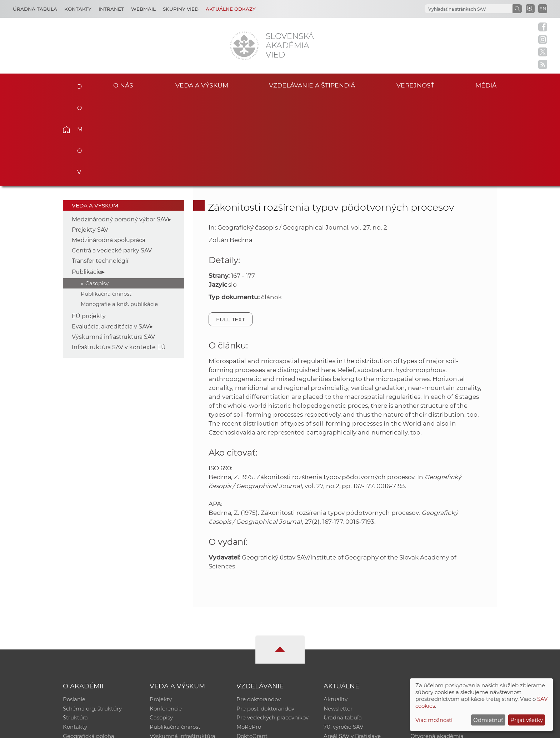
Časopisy (97, 195)
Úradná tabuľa (343, 630)
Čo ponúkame (342, 657)
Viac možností (434, 720)
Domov (77, 84)
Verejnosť (415, 85)
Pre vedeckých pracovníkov (272, 630)
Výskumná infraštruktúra (182, 648)
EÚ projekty (89, 228)
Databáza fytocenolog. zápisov (451, 630)
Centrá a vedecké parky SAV (112, 162)
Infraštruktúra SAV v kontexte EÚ (119, 259)
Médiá (486, 85)
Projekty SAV (90, 141)
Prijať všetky (527, 720)
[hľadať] (468, 9)
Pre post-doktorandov (265, 620)
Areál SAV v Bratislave (352, 648)
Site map (386, 729)
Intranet (111, 9)
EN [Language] (543, 9)
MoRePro (249, 639)
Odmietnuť (488, 720)
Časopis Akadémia (435, 639)
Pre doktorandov (259, 611)
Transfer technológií (100, 172)
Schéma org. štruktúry (92, 620)
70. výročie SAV (343, 639)
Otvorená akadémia (437, 648)
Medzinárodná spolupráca (109, 152)
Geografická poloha (89, 648)
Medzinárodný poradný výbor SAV (120, 131)
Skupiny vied (181, 9)
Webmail (143, 9)
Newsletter (338, 620)
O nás (123, 85)
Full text (231, 231)
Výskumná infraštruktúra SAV (113, 248)
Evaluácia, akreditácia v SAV (111, 238)
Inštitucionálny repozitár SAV (449, 611)
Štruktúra (75, 630)
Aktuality (336, 611)
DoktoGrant (252, 648)
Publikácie (87, 183)
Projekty (161, 611)
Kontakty (78, 9)
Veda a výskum (202, 85)
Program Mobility (259, 657)
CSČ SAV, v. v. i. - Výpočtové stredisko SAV (169, 729)
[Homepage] (244, 46)
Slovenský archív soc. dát (443, 620)
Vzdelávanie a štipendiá (312, 85)
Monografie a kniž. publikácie (119, 215)
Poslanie (74, 611)
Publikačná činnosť (106, 205)
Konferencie (166, 620)
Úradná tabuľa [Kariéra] (35, 9)
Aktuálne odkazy (231, 9)
